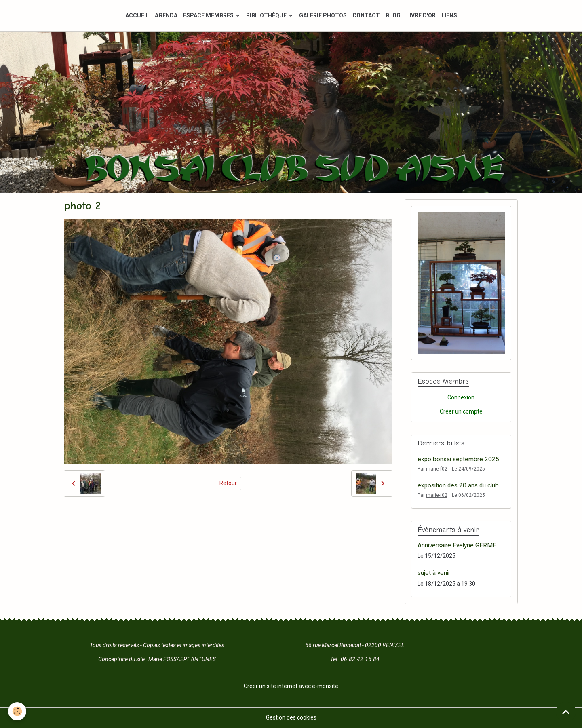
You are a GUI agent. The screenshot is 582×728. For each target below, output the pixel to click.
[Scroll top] (566, 712)
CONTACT (366, 15)
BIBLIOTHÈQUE (267, 15)
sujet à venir (434, 573)
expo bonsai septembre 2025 (458, 459)
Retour (228, 483)
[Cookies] (17, 711)
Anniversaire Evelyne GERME (457, 545)
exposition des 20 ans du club (458, 485)
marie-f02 (437, 469)
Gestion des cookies (291, 717)
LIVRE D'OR (421, 15)
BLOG (393, 15)
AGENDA (166, 15)
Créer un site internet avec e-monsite (291, 686)
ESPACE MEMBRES (209, 15)
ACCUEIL (137, 15)
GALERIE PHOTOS (323, 15)
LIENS (449, 15)
